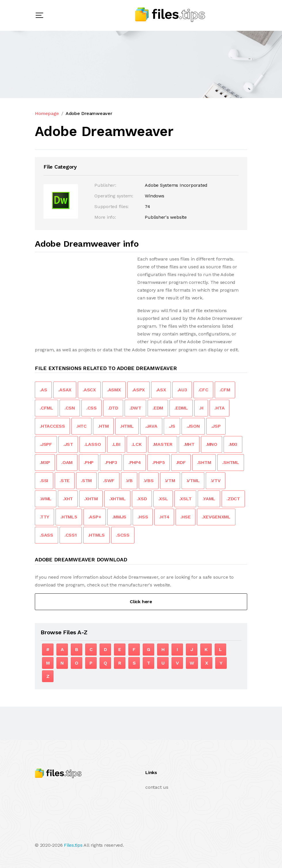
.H (201, 408)
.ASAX (65, 390)
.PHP (89, 462)
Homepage (47, 113)
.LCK (136, 444)
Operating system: (114, 196)
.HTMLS (97, 535)
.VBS (148, 481)
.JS (172, 426)
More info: (105, 217)
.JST (68, 444)
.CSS (92, 408)
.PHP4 (135, 462)
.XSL (163, 499)
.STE (65, 481)
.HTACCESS (52, 426)
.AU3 (182, 390)
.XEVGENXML (216, 517)
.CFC (203, 390)
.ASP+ (95, 517)
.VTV (216, 481)
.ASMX (114, 390)
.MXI (233, 444)
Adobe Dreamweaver (89, 113)
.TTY (44, 517)
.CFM (225, 390)
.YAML (209, 499)
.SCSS (123, 535)
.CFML (46, 408)
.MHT (189, 444)
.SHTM (204, 462)
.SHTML (231, 462)
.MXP (45, 462)
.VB (129, 481)
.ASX (161, 390)
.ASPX (138, 390)
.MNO (211, 444)
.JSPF (46, 444)
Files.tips (73, 845)
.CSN (70, 408)
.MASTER (163, 444)
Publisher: (105, 185)
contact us (157, 787)
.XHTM (91, 499)
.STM (86, 481)
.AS (43, 390)
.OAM (67, 462)
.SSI (44, 481)
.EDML (181, 408)
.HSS (143, 517)
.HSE (185, 517)
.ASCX (89, 390)
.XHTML (117, 499)
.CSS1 (71, 535)
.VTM (170, 481)
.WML (46, 499)
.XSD (142, 499)
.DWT (135, 408)
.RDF (181, 462)
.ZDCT (233, 499)
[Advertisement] (83, 295)
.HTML (127, 426)
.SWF (109, 481)
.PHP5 (159, 462)
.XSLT (185, 499)
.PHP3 (111, 462)
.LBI (116, 444)
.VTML (193, 481)
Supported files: (112, 206)
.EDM (158, 408)
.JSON (193, 426)
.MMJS (119, 517)
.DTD (113, 408)
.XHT (68, 499)
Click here (141, 602)
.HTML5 (69, 517)
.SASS (46, 535)
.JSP (216, 426)
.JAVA (151, 426)
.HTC (81, 426)
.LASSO (93, 444)
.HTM (103, 426)
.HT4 (164, 517)
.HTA (219, 408)
